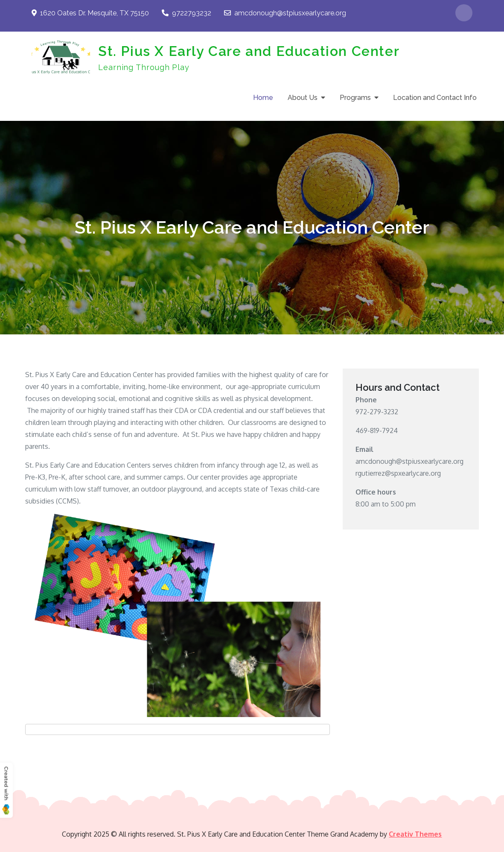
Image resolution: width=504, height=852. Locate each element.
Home (263, 98)
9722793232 (186, 13)
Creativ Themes (415, 834)
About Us (303, 98)
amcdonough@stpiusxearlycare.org (285, 13)
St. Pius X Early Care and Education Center (249, 51)
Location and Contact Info (435, 98)
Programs (355, 98)
